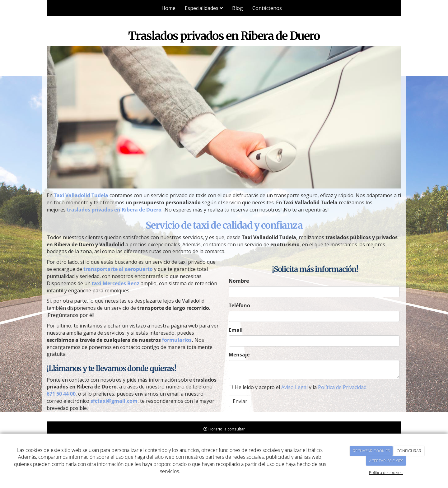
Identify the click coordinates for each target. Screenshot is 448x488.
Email (236, 330)
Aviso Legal (294, 387)
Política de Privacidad (342, 387)
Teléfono (239, 305)
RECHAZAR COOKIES (371, 451)
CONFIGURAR (409, 451)
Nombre (239, 281)
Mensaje (239, 355)
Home (168, 8)
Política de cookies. (386, 472)
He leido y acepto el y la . (298, 387)
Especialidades (204, 8)
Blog (238, 8)
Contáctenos (267, 8)
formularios (177, 340)
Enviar (240, 401)
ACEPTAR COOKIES (386, 461)
